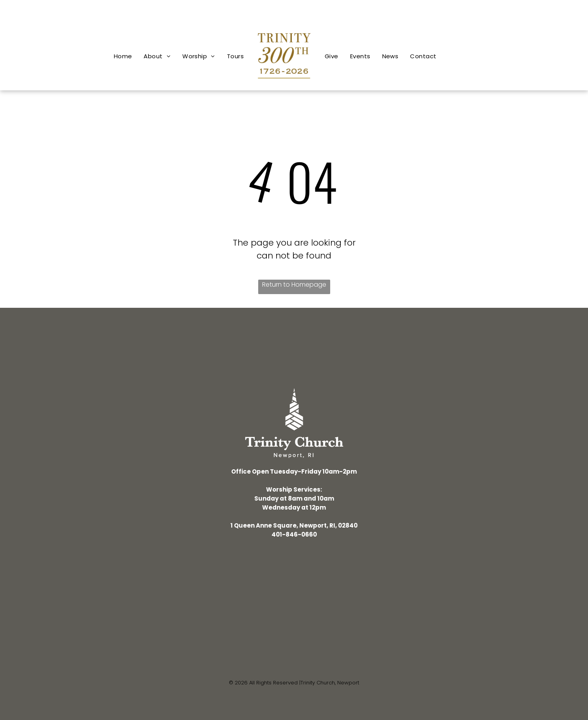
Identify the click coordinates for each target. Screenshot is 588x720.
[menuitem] (123, 56)
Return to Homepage (294, 285)
